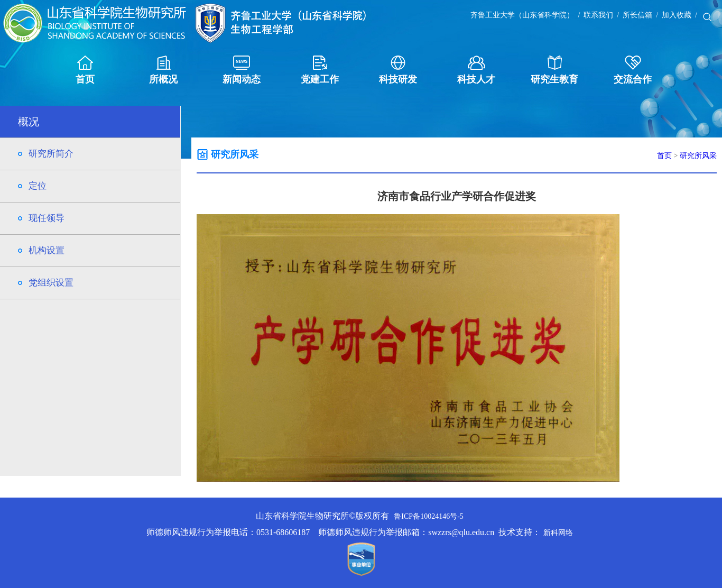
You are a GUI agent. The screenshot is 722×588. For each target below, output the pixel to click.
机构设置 (47, 250)
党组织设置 (51, 283)
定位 (38, 186)
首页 (85, 70)
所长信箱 (637, 15)
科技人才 (476, 70)
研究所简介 (51, 154)
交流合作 (633, 70)
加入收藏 (677, 15)
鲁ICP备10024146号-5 (428, 516)
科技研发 (398, 70)
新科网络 (558, 533)
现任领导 (47, 218)
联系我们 (598, 15)
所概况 (163, 70)
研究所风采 (698, 156)
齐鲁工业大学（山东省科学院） (522, 15)
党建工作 (320, 70)
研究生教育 (554, 70)
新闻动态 (242, 70)
